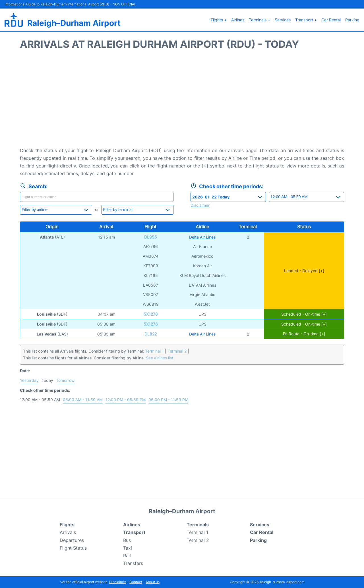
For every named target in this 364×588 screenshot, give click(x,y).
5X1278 (151, 314)
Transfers (133, 563)
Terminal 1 (154, 351)
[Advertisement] (182, 101)
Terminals (198, 525)
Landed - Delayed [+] (304, 271)
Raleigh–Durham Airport (74, 23)
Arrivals (68, 532)
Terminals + (259, 20)
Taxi (128, 548)
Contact (136, 582)
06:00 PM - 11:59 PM (168, 400)
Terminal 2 (177, 351)
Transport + (306, 20)
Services (283, 20)
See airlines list (160, 358)
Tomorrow (65, 380)
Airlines (238, 20)
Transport (134, 532)
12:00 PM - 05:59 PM (126, 400)
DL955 (151, 237)
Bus (127, 540)
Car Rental (331, 20)
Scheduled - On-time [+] (304, 314)
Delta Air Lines (202, 237)
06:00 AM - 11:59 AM (83, 400)
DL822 (151, 334)
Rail (127, 556)
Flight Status (73, 548)
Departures (72, 540)
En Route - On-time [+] (304, 334)
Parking (352, 20)
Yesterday (29, 380)
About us (153, 582)
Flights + (219, 20)
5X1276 (151, 324)
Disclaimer (118, 582)
